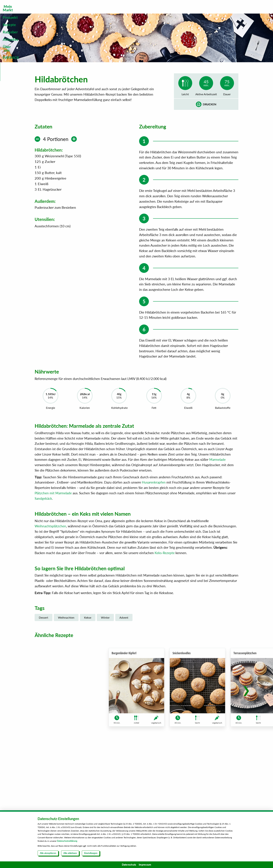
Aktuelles (180, 12)
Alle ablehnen (70, 853)
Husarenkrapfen (154, 535)
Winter (105, 670)
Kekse (88, 670)
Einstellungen (91, 853)
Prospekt (106, 12)
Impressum (145, 865)
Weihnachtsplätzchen (50, 579)
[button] (246, 747)
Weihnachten (66, 670)
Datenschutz (129, 865)
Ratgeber (154, 12)
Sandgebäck (43, 551)
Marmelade (217, 512)
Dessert (44, 670)
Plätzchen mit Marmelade (53, 546)
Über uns (205, 12)
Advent (124, 670)
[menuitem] (79, 12)
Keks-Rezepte (165, 605)
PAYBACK (230, 12)
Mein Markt (79, 12)
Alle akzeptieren (48, 853)
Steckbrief (226, 32)
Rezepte (130, 12)
